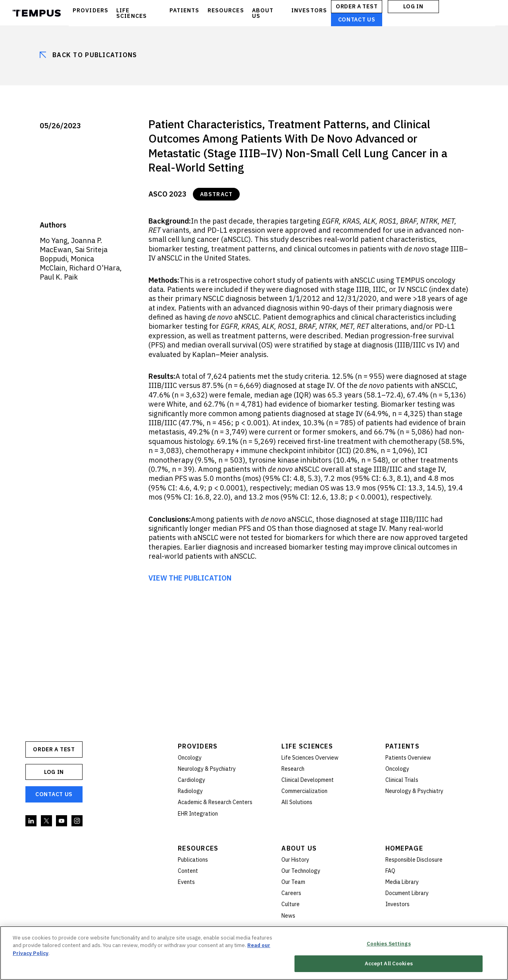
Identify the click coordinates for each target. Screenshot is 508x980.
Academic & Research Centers (215, 802)
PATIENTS (185, 10)
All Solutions (297, 802)
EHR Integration (198, 814)
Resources (198, 848)
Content (188, 871)
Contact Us (357, 19)
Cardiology (191, 780)
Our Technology (301, 871)
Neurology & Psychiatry (207, 769)
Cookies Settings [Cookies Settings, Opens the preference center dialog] (389, 944)
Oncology (190, 758)
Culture (291, 904)
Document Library (407, 893)
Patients (402, 746)
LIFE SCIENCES (132, 13)
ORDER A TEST (357, 6)
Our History (295, 860)
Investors (397, 904)
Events (186, 882)
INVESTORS (309, 10)
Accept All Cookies (389, 964)
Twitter (47, 821)
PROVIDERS (90, 10)
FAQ (390, 871)
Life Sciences (307, 746)
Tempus (37, 13)
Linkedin (31, 821)
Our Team (293, 882)
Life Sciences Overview (310, 758)
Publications (193, 860)
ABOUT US (263, 13)
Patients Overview (408, 758)
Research (293, 769)
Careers (291, 893)
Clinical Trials (402, 780)
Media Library (402, 882)
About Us (299, 848)
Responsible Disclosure (414, 860)
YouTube (62, 821)
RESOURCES (226, 10)
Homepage (404, 848)
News (288, 916)
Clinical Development (308, 780)
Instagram (77, 821)
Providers (198, 746)
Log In (413, 6)
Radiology (190, 791)
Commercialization (304, 791)
